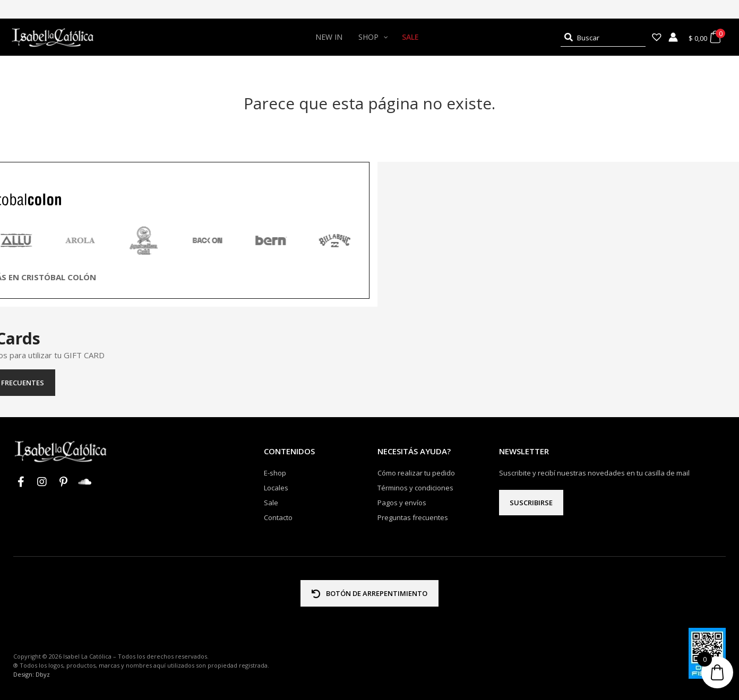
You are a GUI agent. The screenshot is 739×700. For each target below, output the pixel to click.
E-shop (275, 473)
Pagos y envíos (402, 503)
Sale (271, 503)
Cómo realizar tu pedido (416, 473)
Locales (276, 488)
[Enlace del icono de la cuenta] (673, 37)
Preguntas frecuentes (370, 383)
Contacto (278, 517)
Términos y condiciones (415, 488)
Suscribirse (531, 503)
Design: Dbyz (32, 674)
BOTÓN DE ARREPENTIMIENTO (369, 593)
